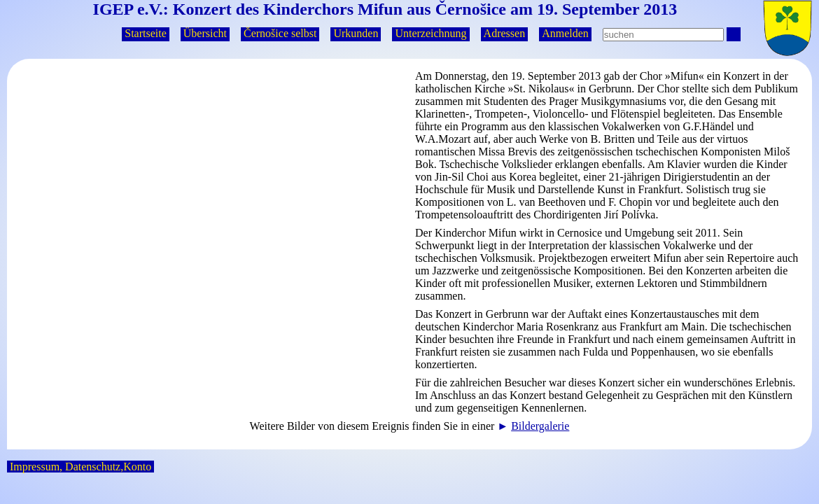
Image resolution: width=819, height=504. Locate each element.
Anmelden (565, 33)
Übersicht (205, 33)
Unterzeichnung (430, 33)
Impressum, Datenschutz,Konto (80, 467)
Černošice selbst (280, 33)
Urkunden (356, 33)
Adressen (505, 33)
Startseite (146, 33)
